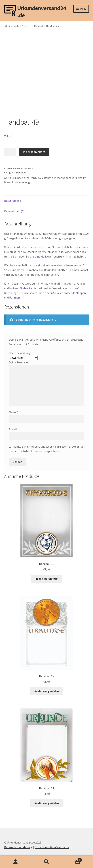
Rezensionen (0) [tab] (14, 211)
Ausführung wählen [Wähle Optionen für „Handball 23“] (47, 803)
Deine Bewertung (20, 353)
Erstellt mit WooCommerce (52, 847)
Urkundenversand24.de (42, 11)
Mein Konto (15, 862)
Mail (43, 256)
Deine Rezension (20, 362)
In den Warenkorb (34, 152)
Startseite (14, 26)
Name (13, 412)
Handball (39, 26)
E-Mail (14, 429)
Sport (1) (27, 26)
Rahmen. (15, 297)
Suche (46, 862)
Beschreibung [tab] (13, 201)
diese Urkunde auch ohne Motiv (40, 247)
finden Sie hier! (29, 288)
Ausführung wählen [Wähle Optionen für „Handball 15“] (47, 691)
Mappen (81, 293)
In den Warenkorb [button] (47, 579)
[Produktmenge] (10, 152)
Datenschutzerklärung (18, 847)
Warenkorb (72, 859)
